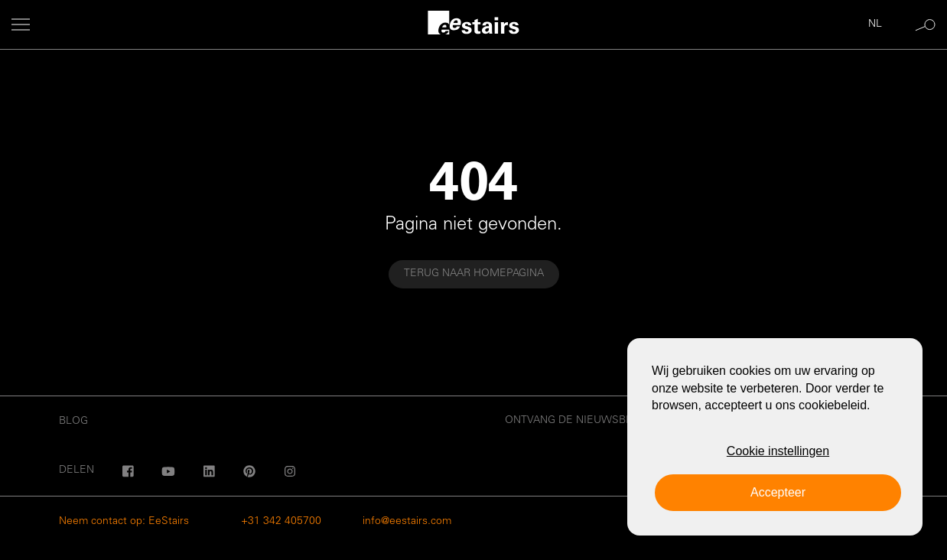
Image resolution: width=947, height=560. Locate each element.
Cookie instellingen (778, 451)
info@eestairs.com (407, 522)
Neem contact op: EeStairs (124, 522)
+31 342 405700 (281, 522)
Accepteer (778, 492)
